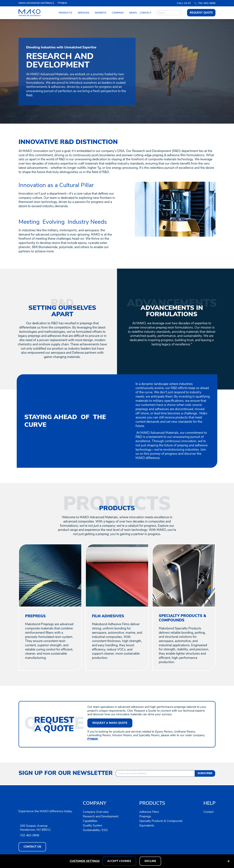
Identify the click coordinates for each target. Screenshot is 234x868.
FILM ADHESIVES (109, 616)
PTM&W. (93, 740)
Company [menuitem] (118, 13)
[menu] (105, 13)
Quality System (93, 825)
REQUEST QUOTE (201, 13)
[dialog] (117, 861)
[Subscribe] (205, 774)
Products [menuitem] (65, 13)
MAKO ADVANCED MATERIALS (36, 3)
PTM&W (62, 3)
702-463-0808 (205, 3)
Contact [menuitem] (146, 13)
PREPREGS (36, 616)
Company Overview (96, 812)
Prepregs (146, 816)
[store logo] (30, 13)
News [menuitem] (133, 13)
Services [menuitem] (83, 13)
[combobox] (169, 13)
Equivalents (147, 825)
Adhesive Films (150, 812)
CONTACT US (32, 847)
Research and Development (102, 816)
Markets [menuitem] (101, 13)
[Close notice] (229, 861)
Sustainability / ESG (96, 830)
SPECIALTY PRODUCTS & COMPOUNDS (183, 618)
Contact (209, 812)
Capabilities (91, 821)
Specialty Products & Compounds (162, 821)
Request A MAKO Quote (110, 723)
